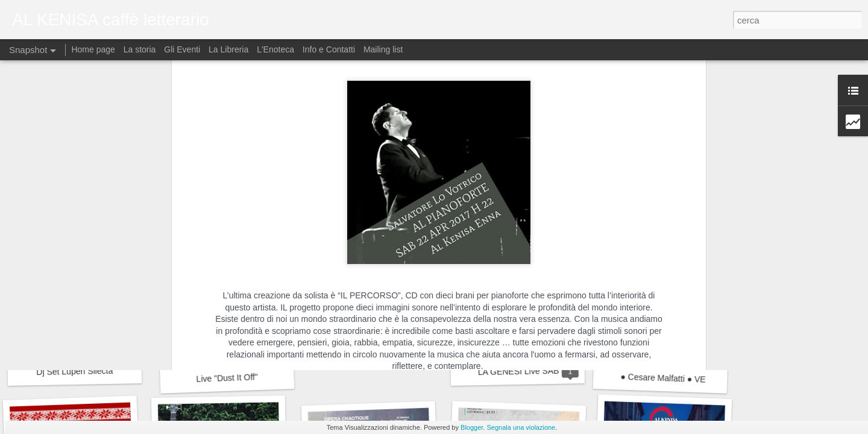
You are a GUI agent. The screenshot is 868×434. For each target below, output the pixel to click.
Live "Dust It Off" (227, 378)
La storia (140, 49)
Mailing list (383, 49)
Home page (94, 49)
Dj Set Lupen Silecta (74, 371)
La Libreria (228, 49)
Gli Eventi (182, 49)
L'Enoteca (275, 49)
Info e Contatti (329, 49)
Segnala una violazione (521, 427)
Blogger (472, 427)
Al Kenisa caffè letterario (489, 152)
